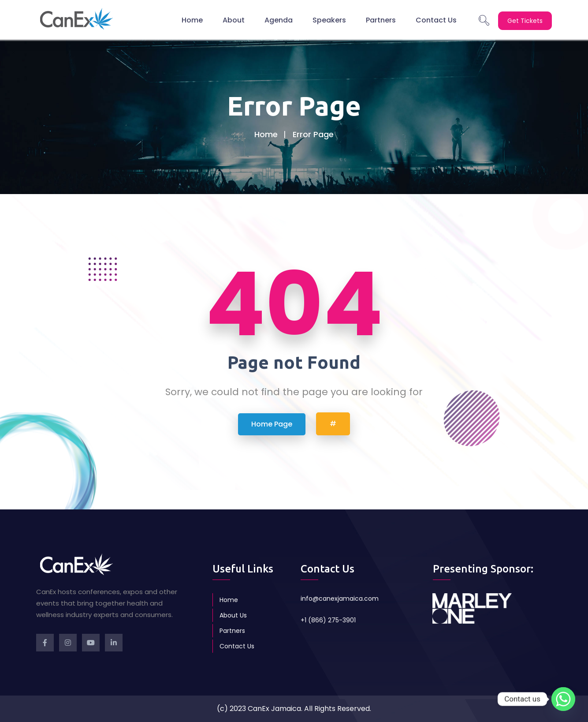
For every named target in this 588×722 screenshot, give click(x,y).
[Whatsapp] (563, 699)
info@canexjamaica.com (340, 599)
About (234, 20)
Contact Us (436, 20)
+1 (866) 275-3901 (328, 620)
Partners (381, 20)
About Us (233, 615)
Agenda (279, 20)
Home (192, 20)
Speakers (329, 20)
